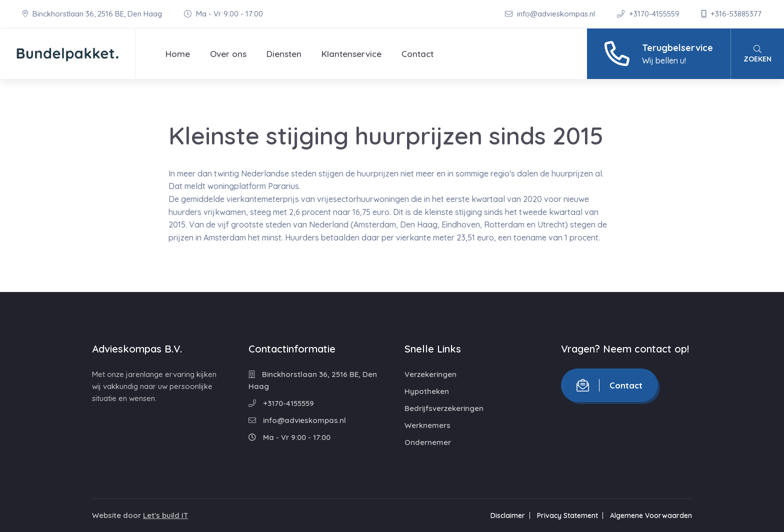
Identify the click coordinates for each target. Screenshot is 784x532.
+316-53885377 (731, 14)
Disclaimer (508, 515)
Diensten (284, 54)
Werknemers (427, 425)
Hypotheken (427, 391)
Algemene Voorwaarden (651, 515)
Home (178, 54)
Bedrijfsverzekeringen (444, 408)
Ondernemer (428, 442)
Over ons (228, 54)
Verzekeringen (430, 374)
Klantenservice (351, 54)
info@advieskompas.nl (551, 14)
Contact (417, 54)
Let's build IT (165, 515)
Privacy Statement (567, 515)
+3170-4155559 (649, 14)
